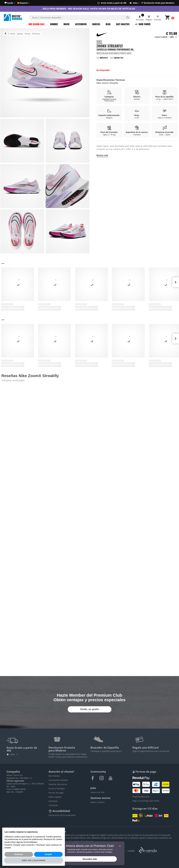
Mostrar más (102, 155)
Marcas (96, 24)
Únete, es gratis (89, 709)
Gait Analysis (123, 24)
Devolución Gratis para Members (158, 3)
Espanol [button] (23, 3)
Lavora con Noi (97, 792)
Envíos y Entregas (57, 788)
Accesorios (81, 24)
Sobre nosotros (98, 802)
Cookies (131, 851)
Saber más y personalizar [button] (34, 860)
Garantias (53, 801)
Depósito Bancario (141, 797)
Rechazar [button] (19, 854)
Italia (12, 754)
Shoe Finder (143, 24)
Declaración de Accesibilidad (62, 815)
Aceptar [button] (48, 854)
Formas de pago (56, 793)
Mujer (66, 24)
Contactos (53, 805)
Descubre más (90, 859)
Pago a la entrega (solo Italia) (146, 801)
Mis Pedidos (54, 776)
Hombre (54, 24)
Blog (108, 24)
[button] (10, 3)
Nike (99, 42)
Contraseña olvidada (58, 780)
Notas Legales (55, 797)
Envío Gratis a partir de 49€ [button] (118, 3)
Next (176, 282)
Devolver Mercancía (58, 784)
